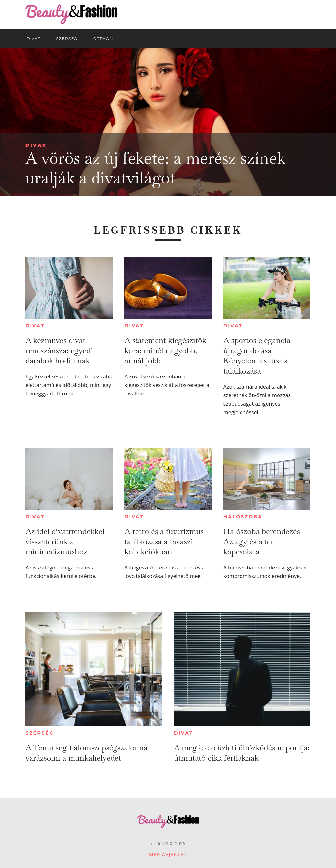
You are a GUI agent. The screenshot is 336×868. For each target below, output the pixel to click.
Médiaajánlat (168, 854)
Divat (36, 145)
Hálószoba (243, 517)
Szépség (40, 733)
